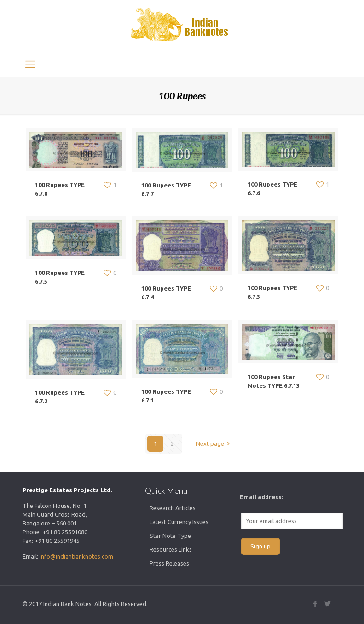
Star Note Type (170, 536)
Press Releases (169, 563)
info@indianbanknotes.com (76, 556)
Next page (214, 443)
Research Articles (173, 508)
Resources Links (171, 549)
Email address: (261, 497)
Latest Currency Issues (179, 522)
